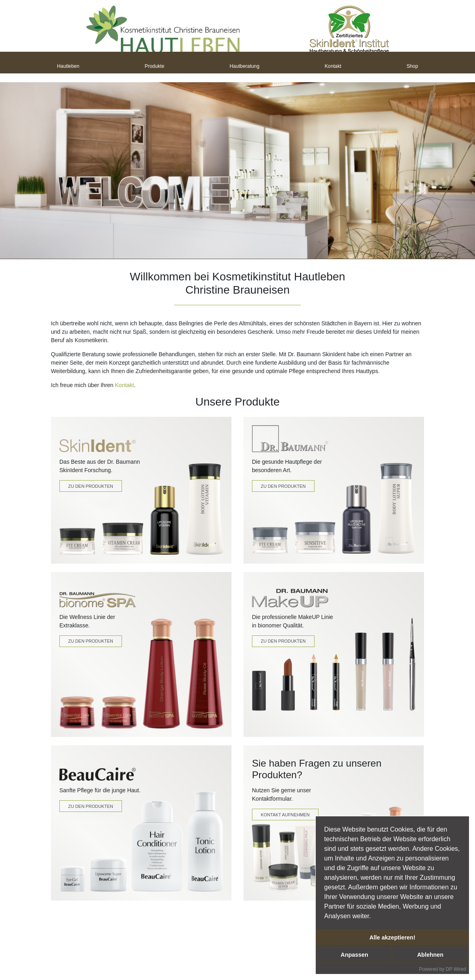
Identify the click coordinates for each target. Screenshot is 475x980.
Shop (412, 67)
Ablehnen (430, 955)
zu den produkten (283, 641)
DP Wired (456, 969)
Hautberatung (244, 67)
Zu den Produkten (91, 486)
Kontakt (333, 67)
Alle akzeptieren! (392, 937)
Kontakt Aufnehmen (285, 815)
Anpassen (354, 955)
